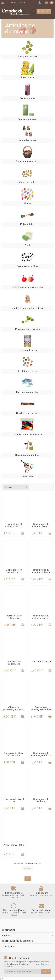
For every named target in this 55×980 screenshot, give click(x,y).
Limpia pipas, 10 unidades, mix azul (41, 571)
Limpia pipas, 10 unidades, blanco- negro (41, 526)
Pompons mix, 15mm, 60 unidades (14, 754)
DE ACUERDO (44, 11)
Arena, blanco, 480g (14, 845)
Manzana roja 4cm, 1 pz (14, 800)
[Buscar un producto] (34, 11)
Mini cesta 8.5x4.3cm (41, 662)
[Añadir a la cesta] (22, 533)
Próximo (27, 869)
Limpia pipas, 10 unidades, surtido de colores (41, 755)
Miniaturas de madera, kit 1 (14, 663)
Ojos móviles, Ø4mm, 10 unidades (41, 709)
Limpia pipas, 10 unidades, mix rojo (14, 525)
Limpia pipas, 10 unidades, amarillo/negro (41, 801)
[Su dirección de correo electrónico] (23, 971)
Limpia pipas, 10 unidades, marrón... (41, 617)
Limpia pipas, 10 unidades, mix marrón (14, 572)
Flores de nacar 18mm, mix (14, 617)
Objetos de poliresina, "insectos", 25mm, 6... (14, 710)
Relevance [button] (9, 487)
